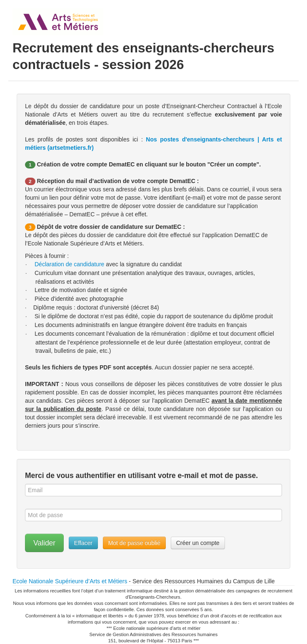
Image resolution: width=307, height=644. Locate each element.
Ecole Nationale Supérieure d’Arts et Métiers (70, 581)
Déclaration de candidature (69, 264)
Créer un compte (198, 543)
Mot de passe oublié (134, 543)
